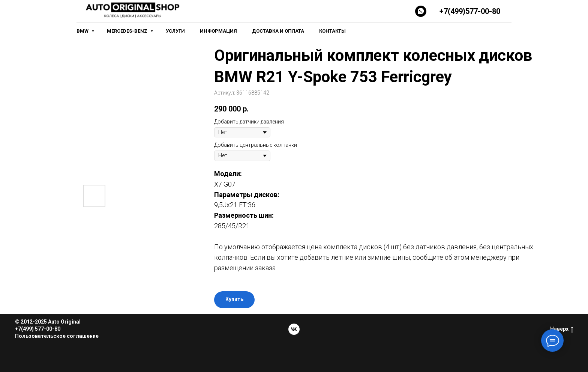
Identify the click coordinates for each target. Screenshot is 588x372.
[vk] (294, 329)
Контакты (332, 31)
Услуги (175, 31)
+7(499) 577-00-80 (38, 329)
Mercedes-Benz (128, 31)
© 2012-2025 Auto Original (48, 322)
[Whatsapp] (421, 11)
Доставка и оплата (278, 31)
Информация (218, 31)
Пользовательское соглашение (57, 336)
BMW (83, 31)
